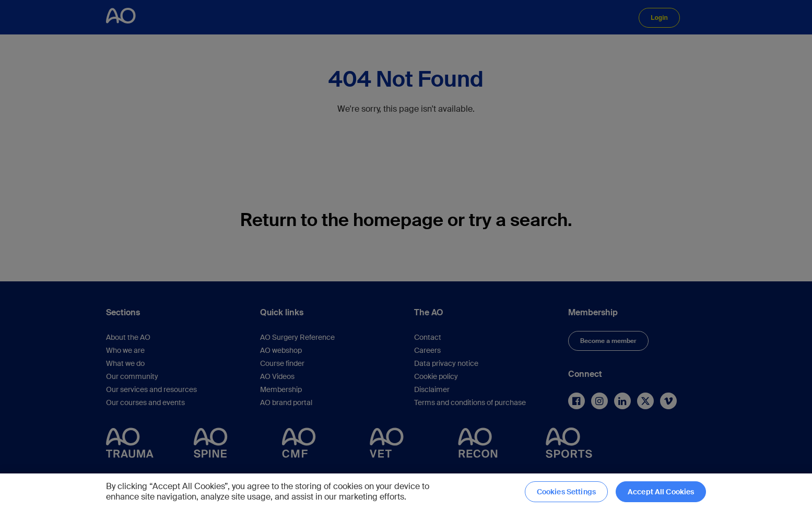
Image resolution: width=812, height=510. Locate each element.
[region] (406, 492)
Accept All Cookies (661, 492)
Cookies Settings (566, 492)
